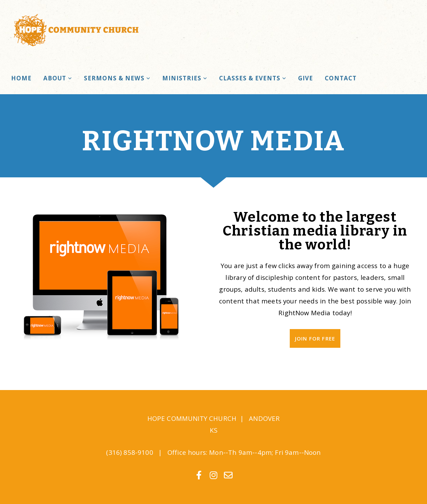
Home (21, 78)
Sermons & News (117, 78)
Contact (341, 78)
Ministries (185, 78)
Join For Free (315, 338)
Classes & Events (253, 78)
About (58, 78)
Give (306, 78)
